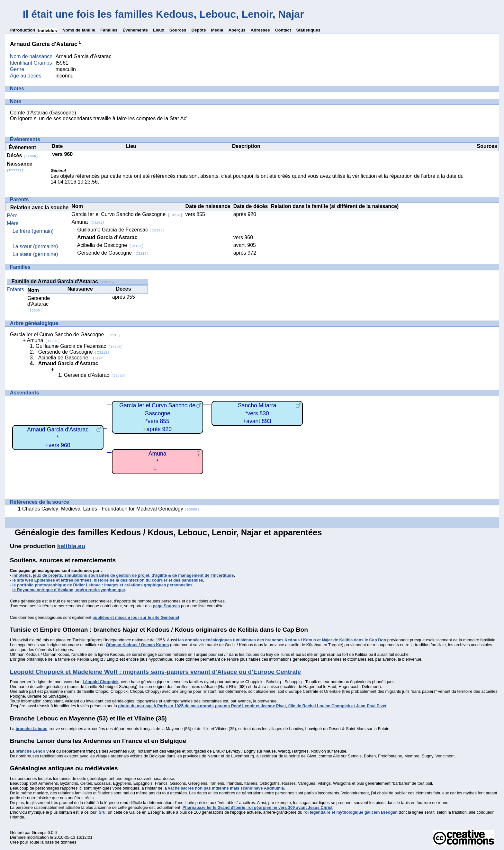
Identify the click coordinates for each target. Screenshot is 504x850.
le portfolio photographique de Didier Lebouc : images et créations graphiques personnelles (103, 585)
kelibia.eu (71, 546)
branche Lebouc (31, 729)
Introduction (23, 30)
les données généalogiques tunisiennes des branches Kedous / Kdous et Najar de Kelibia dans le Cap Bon (282, 640)
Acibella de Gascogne (110, 245)
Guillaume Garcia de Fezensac (121, 230)
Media (217, 30)
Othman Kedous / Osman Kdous (137, 645)
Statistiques (308, 30)
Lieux (159, 30)
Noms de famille (79, 30)
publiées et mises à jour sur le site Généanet (136, 617)
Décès (22, 155)
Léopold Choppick (101, 682)
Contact (283, 30)
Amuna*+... (157, 461)
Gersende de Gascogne (113, 253)
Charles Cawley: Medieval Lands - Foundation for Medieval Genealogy (111, 509)
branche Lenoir (30, 751)
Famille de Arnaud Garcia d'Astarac (63, 281)
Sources (178, 30)
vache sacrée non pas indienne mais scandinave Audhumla (226, 788)
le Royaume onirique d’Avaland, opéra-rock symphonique (69, 590)
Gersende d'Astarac (39, 304)
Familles (109, 30)
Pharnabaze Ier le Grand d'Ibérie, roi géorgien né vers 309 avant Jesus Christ (258, 807)
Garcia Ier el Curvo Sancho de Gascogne (127, 214)
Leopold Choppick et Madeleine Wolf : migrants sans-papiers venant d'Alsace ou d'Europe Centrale (155, 672)
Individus (47, 31)
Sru (102, 812)
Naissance (19, 167)
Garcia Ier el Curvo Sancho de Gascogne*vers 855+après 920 (157, 417)
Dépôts (198, 30)
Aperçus (237, 30)
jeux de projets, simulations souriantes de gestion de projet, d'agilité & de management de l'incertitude (134, 575)
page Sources (166, 606)
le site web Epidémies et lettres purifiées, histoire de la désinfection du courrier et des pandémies (108, 580)
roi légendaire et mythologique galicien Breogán (351, 812)
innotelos (22, 575)
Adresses (260, 30)
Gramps (39, 832)
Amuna (88, 222)
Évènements (135, 30)
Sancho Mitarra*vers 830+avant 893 (257, 413)
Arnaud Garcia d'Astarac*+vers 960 (58, 437)
